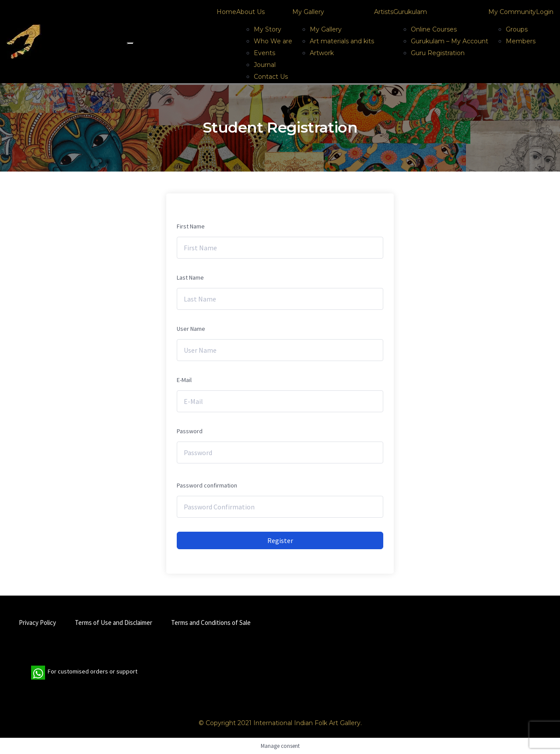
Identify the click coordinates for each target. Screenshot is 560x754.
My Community (512, 12)
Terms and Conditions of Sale (211, 622)
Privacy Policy (37, 622)
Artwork (322, 53)
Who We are (273, 41)
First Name (191, 226)
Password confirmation (207, 485)
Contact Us (271, 77)
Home (226, 12)
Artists (384, 12)
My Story (268, 29)
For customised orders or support (84, 673)
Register (280, 540)
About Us (250, 12)
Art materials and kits (342, 41)
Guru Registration (438, 53)
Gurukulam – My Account (450, 41)
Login (545, 12)
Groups (517, 29)
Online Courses (434, 29)
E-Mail (184, 380)
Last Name (190, 277)
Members (521, 41)
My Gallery (308, 12)
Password (190, 431)
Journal (265, 65)
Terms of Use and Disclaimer (114, 622)
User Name (191, 329)
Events (264, 53)
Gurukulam (410, 12)
